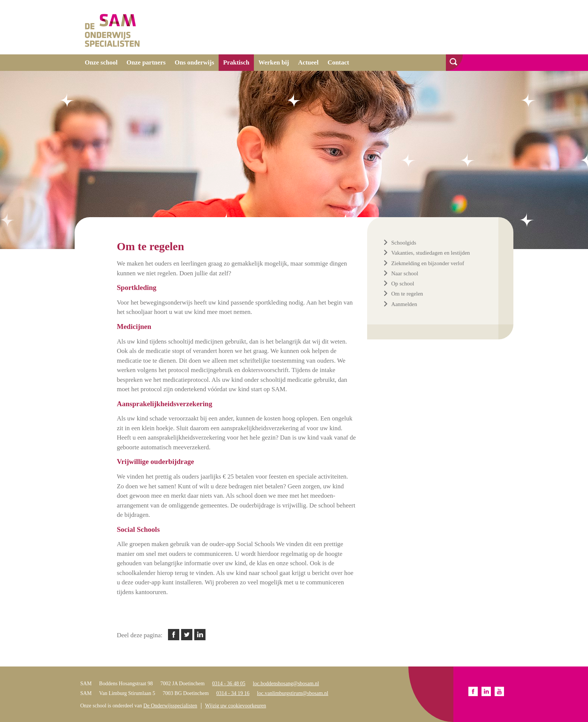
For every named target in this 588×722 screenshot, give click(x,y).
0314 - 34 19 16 (233, 693)
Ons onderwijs (194, 62)
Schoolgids (404, 243)
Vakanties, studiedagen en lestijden (430, 253)
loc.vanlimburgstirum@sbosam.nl (292, 693)
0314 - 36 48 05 (229, 684)
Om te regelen (407, 294)
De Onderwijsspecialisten (170, 706)
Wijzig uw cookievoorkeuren (236, 706)
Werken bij (274, 62)
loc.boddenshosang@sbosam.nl (286, 684)
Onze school (101, 62)
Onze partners (146, 62)
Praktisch (236, 62)
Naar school (405, 273)
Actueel (308, 62)
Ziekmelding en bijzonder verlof (428, 263)
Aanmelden (404, 304)
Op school (403, 284)
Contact (338, 62)
